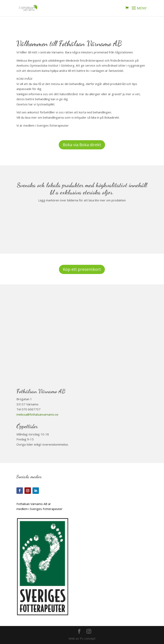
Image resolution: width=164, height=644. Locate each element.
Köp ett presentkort (82, 269)
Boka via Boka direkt (82, 145)
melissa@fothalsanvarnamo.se (37, 414)
